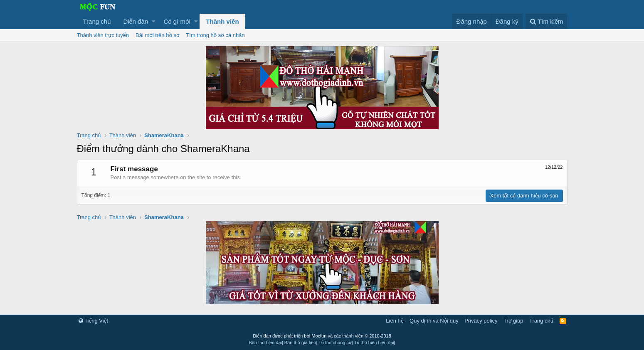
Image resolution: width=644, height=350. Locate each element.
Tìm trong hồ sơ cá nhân (215, 35)
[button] (154, 21)
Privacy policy (481, 321)
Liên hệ (395, 321)
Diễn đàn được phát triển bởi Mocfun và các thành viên (322, 336)
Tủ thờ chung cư (335, 343)
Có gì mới (177, 21)
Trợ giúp (513, 321)
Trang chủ (97, 21)
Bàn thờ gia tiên (300, 343)
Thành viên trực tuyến (103, 35)
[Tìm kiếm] (546, 21)
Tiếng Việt (94, 321)
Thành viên (222, 21)
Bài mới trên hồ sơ (157, 35)
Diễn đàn (136, 21)
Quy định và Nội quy (434, 321)
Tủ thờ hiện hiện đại (374, 343)
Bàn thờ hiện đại (265, 343)
